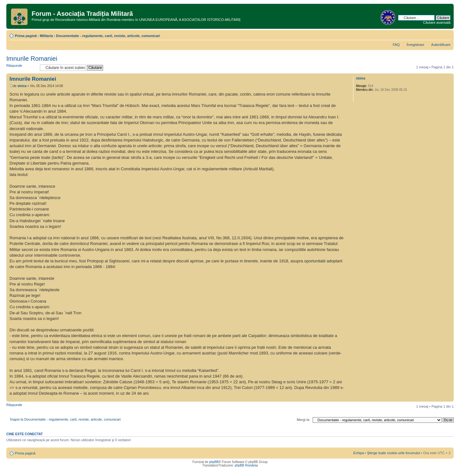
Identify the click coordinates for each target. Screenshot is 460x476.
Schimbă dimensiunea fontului (446, 34)
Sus (449, 398)
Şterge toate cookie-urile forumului (394, 453)
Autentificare (441, 45)
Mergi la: (304, 420)
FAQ (396, 45)
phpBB (214, 462)
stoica (22, 86)
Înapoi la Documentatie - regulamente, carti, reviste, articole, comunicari (65, 419)
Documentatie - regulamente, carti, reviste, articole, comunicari (108, 36)
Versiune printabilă (436, 34)
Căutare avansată (437, 22)
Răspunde (21, 68)
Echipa (359, 453)
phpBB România (246, 465)
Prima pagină (26, 36)
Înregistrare (415, 45)
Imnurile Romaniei (32, 59)
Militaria (46, 36)
